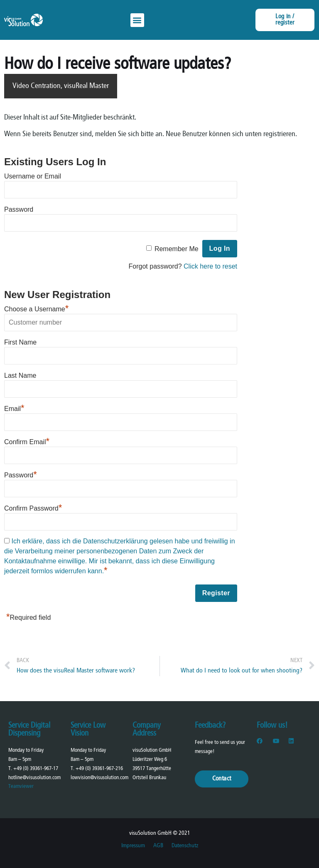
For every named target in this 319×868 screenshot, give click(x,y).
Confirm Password (33, 508)
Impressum (133, 846)
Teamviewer (21, 786)
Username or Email (33, 176)
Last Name (20, 375)
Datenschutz (185, 846)
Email (14, 409)
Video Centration (37, 86)
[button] (137, 20)
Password (19, 209)
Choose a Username (36, 309)
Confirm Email (27, 442)
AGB (158, 846)
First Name (20, 342)
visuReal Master (86, 86)
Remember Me (177, 249)
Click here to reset (210, 266)
